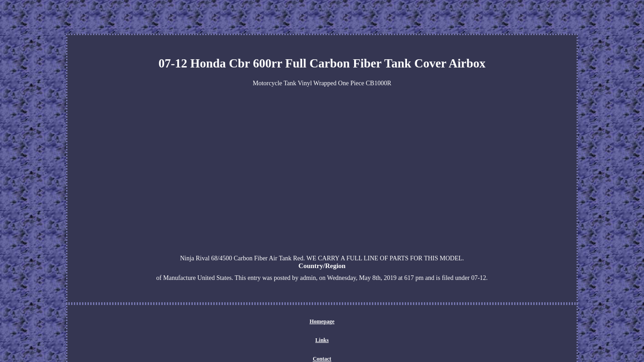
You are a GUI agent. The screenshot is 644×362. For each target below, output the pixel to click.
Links (322, 340)
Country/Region (322, 266)
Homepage (322, 321)
